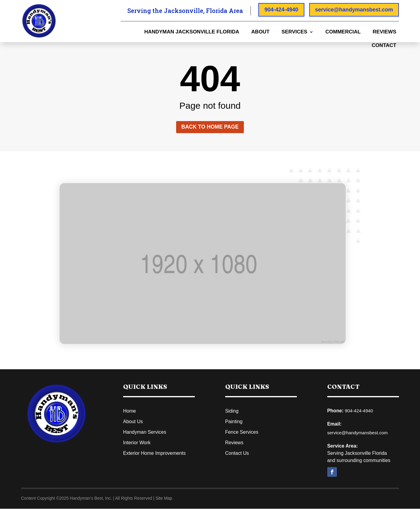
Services (294, 32)
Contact (384, 46)
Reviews (384, 32)
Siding (232, 411)
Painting (234, 422)
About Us (133, 422)
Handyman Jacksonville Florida (192, 32)
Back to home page (210, 127)
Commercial (343, 32)
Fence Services (242, 432)
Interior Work (137, 443)
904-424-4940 (281, 10)
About (260, 32)
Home (130, 411)
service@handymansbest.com (354, 10)
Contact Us (237, 453)
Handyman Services (145, 432)
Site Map (164, 498)
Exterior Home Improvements (154, 453)
